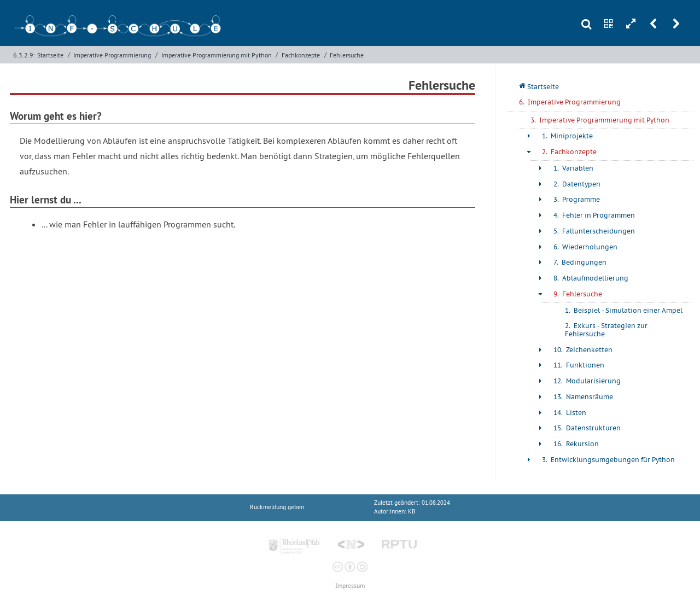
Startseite (50, 55)
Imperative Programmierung (112, 55)
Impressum (350, 586)
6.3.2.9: (24, 55)
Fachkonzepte (301, 55)
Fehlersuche (347, 55)
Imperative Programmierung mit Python (217, 55)
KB (412, 512)
